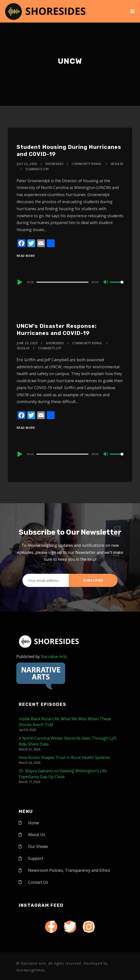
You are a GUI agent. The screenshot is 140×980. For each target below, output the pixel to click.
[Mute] (106, 282)
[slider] (62, 282)
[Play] (19, 282)
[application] (70, 282)
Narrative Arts (54, 656)
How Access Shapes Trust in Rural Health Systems (64, 757)
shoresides (54, 164)
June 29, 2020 (27, 343)
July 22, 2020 (27, 164)
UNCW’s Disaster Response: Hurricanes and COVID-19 (57, 330)
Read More (26, 256)
